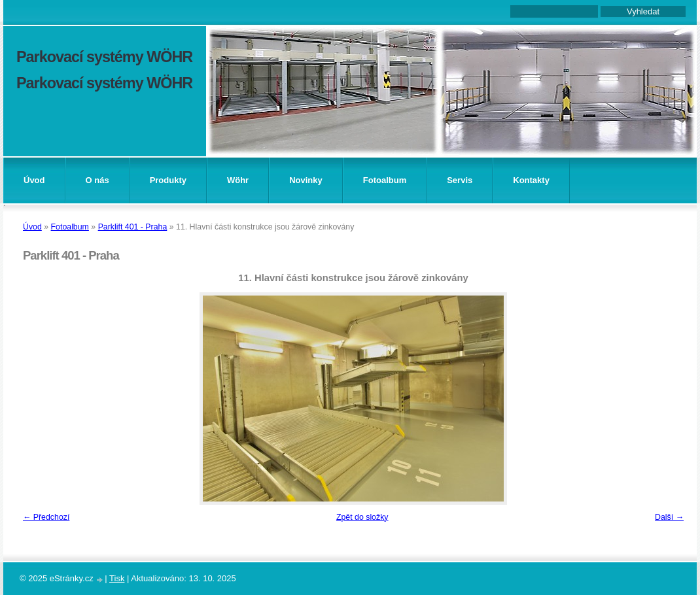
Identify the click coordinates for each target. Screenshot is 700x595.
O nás (97, 180)
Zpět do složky (362, 517)
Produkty (168, 180)
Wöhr (238, 180)
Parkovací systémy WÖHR (104, 57)
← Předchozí (46, 517)
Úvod (34, 180)
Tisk (117, 578)
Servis (460, 180)
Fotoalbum (385, 180)
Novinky (306, 180)
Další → (669, 517)
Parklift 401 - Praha (133, 227)
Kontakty (531, 180)
